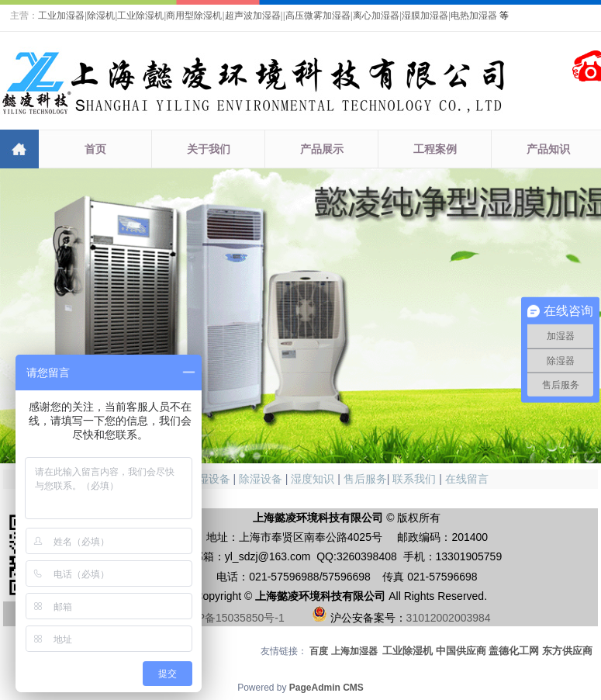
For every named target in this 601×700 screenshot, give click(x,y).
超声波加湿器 (253, 16)
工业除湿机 (140, 16)
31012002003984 (449, 618)
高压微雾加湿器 (318, 16)
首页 (95, 149)
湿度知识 (313, 479)
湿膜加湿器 (425, 16)
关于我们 (209, 149)
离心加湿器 (376, 16)
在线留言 (467, 479)
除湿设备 (261, 479)
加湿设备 (209, 479)
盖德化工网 (514, 651)
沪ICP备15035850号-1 (230, 618)
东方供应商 (567, 651)
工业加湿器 (61, 16)
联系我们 (414, 479)
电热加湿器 (474, 16)
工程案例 (435, 149)
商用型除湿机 (194, 16)
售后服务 (365, 479)
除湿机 (101, 16)
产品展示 (322, 149)
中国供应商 (461, 651)
